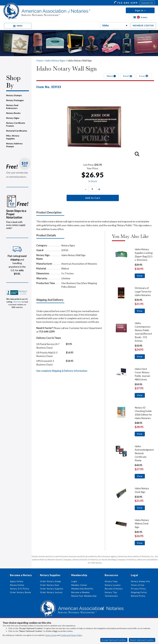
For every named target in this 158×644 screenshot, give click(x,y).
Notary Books (13, 113)
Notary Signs (13, 118)
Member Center (79, 585)
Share (111, 76)
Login (74, 581)
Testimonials (111, 596)
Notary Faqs (111, 581)
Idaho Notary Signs (55, 60)
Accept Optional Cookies (114, 640)
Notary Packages (15, 100)
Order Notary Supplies (52, 589)
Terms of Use (51, 635)
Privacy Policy (138, 589)
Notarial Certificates (17, 131)
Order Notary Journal (51, 592)
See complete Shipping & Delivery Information (62, 371)
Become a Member (81, 592)
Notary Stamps (14, 95)
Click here (17, 302)
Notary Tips (111, 592)
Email (128, 76)
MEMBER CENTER (143, 25)
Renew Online (17, 585)
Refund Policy (138, 596)
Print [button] (144, 76)
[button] (140, 10)
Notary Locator (113, 585)
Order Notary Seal (50, 585)
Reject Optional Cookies (142, 640)
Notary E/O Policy (20, 589)
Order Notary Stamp (50, 581)
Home (40, 60)
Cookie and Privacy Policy (71, 635)
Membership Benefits (82, 589)
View (140, 276)
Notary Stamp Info (140, 581)
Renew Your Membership (84, 596)
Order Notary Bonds (21, 592)
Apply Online (17, 581)
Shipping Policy (139, 592)
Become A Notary (114, 589)
